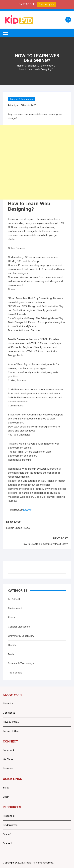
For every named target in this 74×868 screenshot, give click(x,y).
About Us (8, 703)
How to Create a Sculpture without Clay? (45, 544)
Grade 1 (7, 834)
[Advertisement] (37, 162)
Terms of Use (11, 731)
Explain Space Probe (18, 528)
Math (11, 654)
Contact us (9, 713)
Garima (27, 510)
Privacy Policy (11, 722)
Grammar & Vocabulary (21, 636)
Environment (15, 608)
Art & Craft (14, 599)
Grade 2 (7, 843)
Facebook (9, 750)
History (12, 645)
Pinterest (8, 768)
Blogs (6, 788)
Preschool (9, 816)
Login (6, 797)
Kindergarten (10, 825)
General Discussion (19, 627)
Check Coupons (46, 4)
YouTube (8, 759)
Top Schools (15, 673)
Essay (11, 617)
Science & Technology (21, 99)
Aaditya (14, 105)
